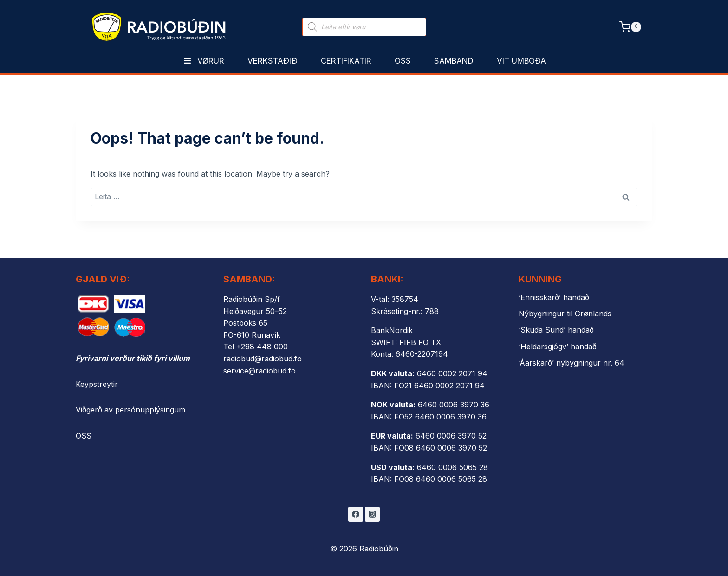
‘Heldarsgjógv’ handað (558, 347)
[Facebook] (356, 514)
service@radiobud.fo (260, 371)
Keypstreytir (97, 384)
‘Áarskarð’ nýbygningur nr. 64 (572, 363)
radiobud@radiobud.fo (263, 359)
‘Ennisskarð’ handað (554, 297)
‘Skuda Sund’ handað (556, 330)
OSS (84, 436)
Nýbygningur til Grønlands (565, 314)
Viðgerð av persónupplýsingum (130, 410)
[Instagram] (372, 514)
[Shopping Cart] (630, 27)
